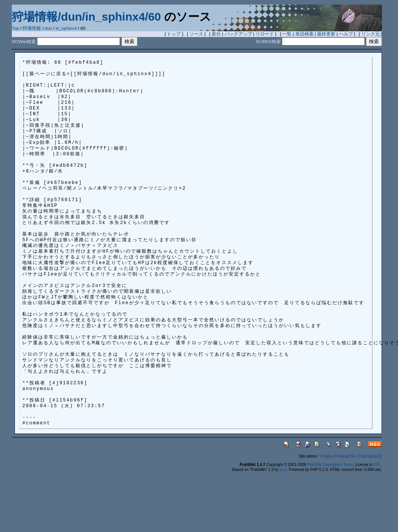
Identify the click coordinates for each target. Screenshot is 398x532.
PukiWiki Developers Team (330, 465)
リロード (265, 34)
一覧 (287, 34)
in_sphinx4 (66, 28)
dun (48, 28)
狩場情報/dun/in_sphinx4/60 (86, 17)
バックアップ (238, 34)
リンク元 (370, 34)
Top (15, 28)
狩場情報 (32, 28)
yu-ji (283, 470)
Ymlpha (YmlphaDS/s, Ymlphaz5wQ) (350, 456)
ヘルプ (346, 34)
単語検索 (304, 34)
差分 (216, 34)
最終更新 (326, 34)
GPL (377, 465)
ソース (196, 34)
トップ (174, 34)
